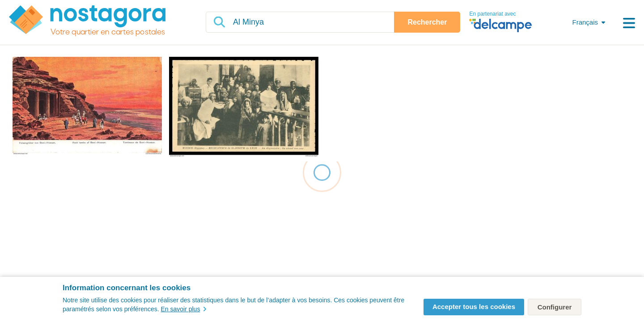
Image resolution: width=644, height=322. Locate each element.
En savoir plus (183, 309)
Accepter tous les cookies (474, 307)
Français (585, 22)
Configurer (555, 307)
